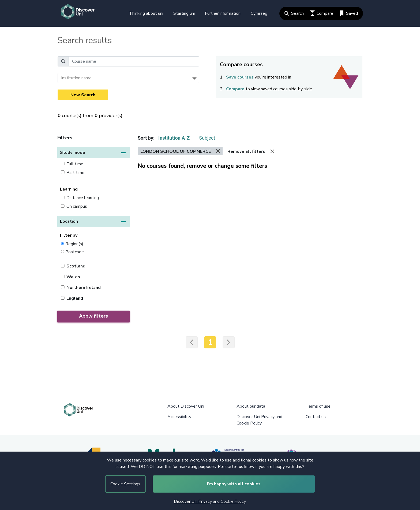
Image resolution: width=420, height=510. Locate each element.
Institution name (76, 78)
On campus (77, 206)
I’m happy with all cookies (234, 484)
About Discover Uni (186, 406)
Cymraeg (259, 13)
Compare (322, 13)
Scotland (76, 266)
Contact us (316, 417)
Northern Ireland (84, 288)
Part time (75, 173)
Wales (73, 277)
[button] (93, 152)
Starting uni (184, 13)
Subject (207, 138)
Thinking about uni (146, 13)
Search (294, 13)
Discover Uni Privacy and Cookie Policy (210, 501)
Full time (75, 164)
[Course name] (134, 61)
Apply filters (93, 316)
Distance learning (83, 198)
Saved (349, 13)
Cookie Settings (125, 484)
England (75, 298)
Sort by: (146, 138)
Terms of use (318, 406)
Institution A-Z (174, 138)
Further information (223, 13)
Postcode (75, 252)
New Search (83, 95)
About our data (251, 406)
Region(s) (74, 244)
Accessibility (179, 417)
